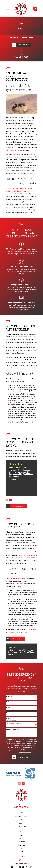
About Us (21, 839)
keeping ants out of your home (27, 555)
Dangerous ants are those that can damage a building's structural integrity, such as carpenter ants (20, 191)
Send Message (24, 758)
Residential (21, 842)
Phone (8, 708)
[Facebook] (23, 860)
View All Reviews (18, 506)
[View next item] (11, 500)
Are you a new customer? (14, 724)
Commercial (21, 845)
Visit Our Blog (17, 639)
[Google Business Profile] (20, 860)
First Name (9, 697)
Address (9, 719)
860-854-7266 (21, 57)
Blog (21, 849)
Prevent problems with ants (14, 579)
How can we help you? (13, 729)
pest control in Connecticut (14, 150)
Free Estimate (23, 45)
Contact (21, 852)
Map (21, 820)
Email (8, 713)
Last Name (9, 702)
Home (21, 836)
